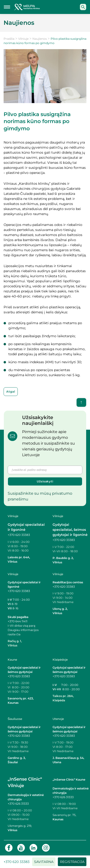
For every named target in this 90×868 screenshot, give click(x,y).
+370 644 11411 (18, 621)
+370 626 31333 (18, 804)
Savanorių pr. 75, (65, 815)
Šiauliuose (15, 719)
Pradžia (9, 39)
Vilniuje (23, 39)
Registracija (72, 862)
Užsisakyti (45, 481)
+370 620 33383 (19, 535)
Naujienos (40, 39)
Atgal (11, 391)
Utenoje (58, 719)
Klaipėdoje (60, 660)
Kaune (12, 660)
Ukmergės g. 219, (20, 826)
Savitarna (44, 862)
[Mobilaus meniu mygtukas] (7, 7)
